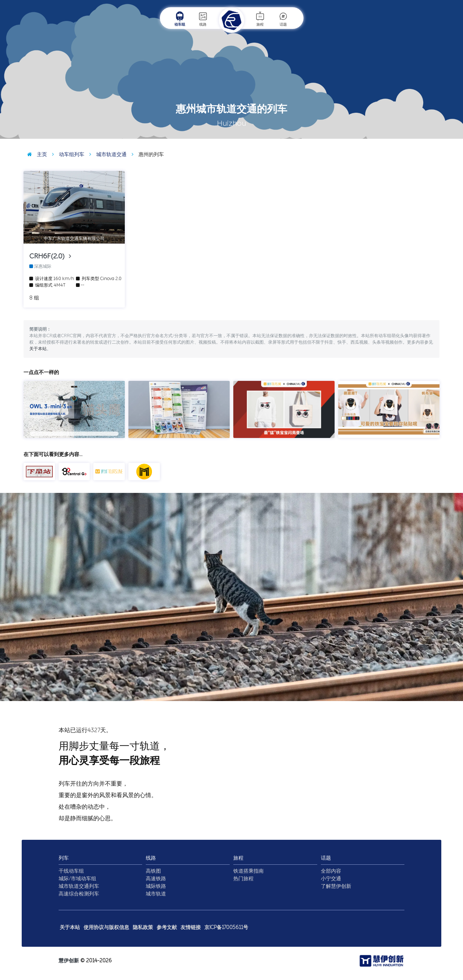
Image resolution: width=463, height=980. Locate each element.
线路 (203, 19)
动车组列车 (66, 154)
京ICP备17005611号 (226, 927)
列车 (64, 858)
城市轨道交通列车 (79, 886)
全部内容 (331, 871)
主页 (35, 154)
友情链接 (191, 927)
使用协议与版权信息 (106, 927)
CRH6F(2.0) (49, 256)
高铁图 (153, 871)
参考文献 (167, 927)
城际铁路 (156, 886)
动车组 (180, 19)
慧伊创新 (69, 961)
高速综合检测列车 (79, 894)
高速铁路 (156, 879)
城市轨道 (156, 894)
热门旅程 (243, 879)
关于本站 (38, 349)
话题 (283, 19)
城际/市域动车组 (77, 879)
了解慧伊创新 (336, 886)
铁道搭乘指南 (249, 871)
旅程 (260, 19)
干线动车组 (71, 871)
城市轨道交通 (106, 154)
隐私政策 (143, 927)
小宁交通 (331, 879)
